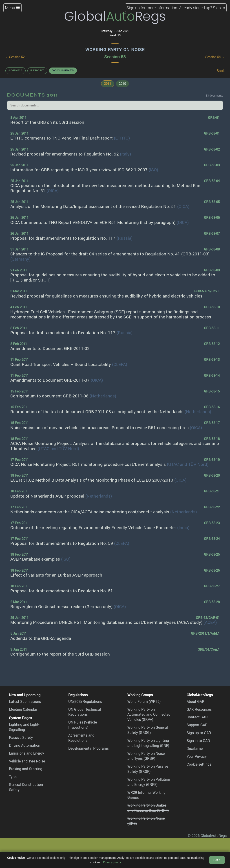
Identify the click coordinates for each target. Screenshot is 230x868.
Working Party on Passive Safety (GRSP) (148, 769)
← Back (218, 71)
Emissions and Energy (27, 753)
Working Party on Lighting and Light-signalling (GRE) (148, 743)
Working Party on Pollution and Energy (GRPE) (149, 782)
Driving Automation (25, 745)
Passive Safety (21, 737)
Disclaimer (195, 749)
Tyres (13, 777)
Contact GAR (197, 717)
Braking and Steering (26, 769)
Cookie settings (199, 764)
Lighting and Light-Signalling (24, 727)
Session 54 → (215, 57)
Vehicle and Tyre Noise (27, 761)
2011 (108, 84)
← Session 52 (15, 57)
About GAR (196, 701)
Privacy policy (112, 862)
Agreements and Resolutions (81, 738)
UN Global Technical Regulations (85, 712)
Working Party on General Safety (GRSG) (148, 730)
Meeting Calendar (23, 709)
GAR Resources (199, 709)
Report (37, 70)
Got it (217, 860)
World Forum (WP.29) (144, 701)
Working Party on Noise (115, 50)
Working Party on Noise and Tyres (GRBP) (146, 756)
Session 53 (115, 57)
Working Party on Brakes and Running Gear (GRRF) (148, 808)
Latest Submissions (25, 701)
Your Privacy (197, 756)
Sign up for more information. (152, 8)
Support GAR (197, 725)
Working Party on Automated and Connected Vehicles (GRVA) (149, 715)
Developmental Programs (88, 748)
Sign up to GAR (199, 733)
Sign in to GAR (198, 741)
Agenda (15, 70)
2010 (122, 84)
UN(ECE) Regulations (85, 701)
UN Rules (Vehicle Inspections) (83, 725)
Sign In (219, 8)
